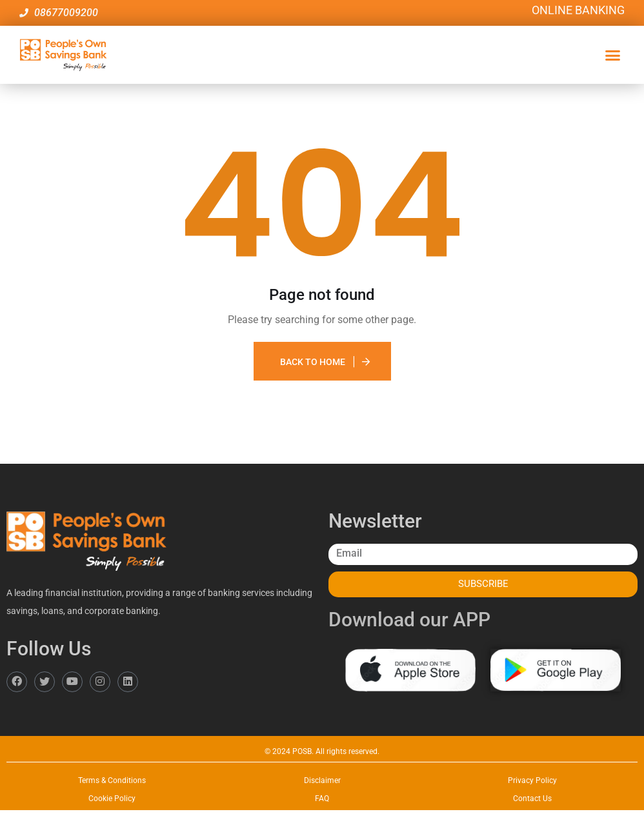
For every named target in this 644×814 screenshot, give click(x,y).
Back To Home (313, 362)
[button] (613, 55)
